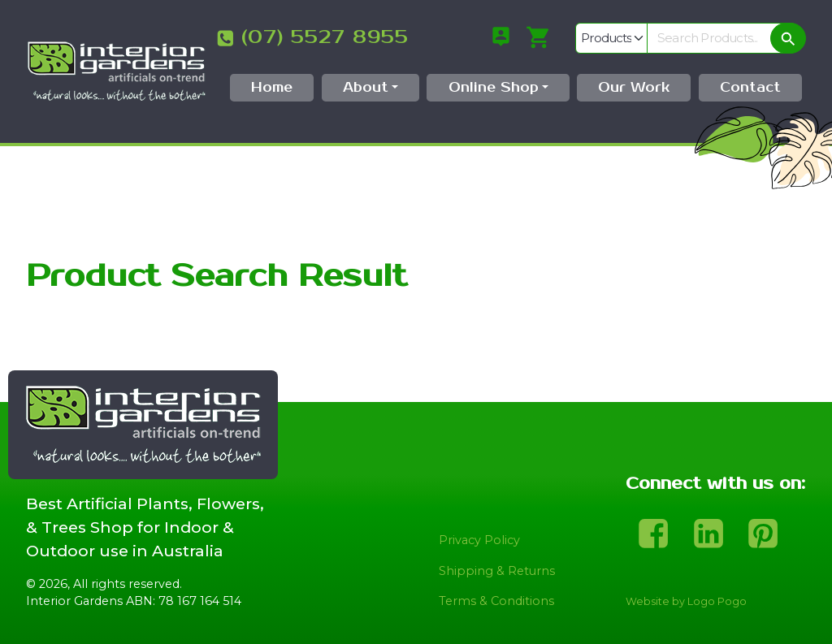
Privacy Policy (479, 540)
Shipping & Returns (497, 571)
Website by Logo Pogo (686, 601)
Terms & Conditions (496, 601)
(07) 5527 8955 (325, 37)
